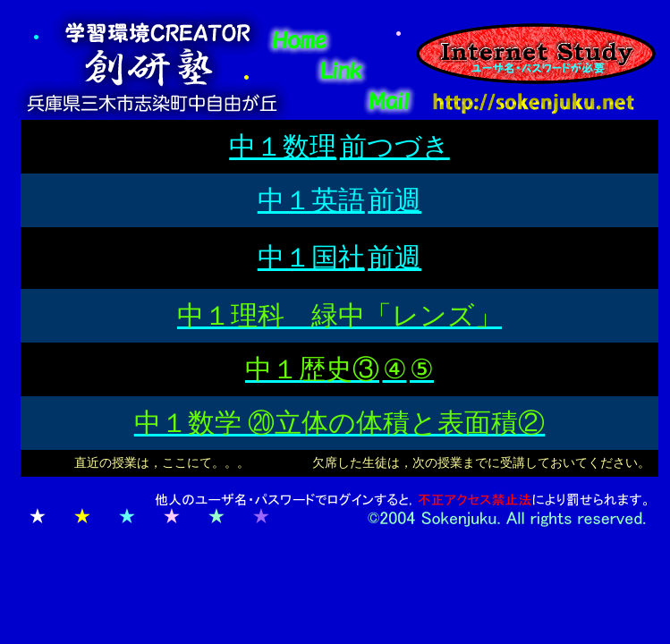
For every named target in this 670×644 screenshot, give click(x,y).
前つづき (395, 146)
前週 (394, 200)
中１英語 (311, 200)
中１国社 (311, 257)
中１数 (269, 146)
